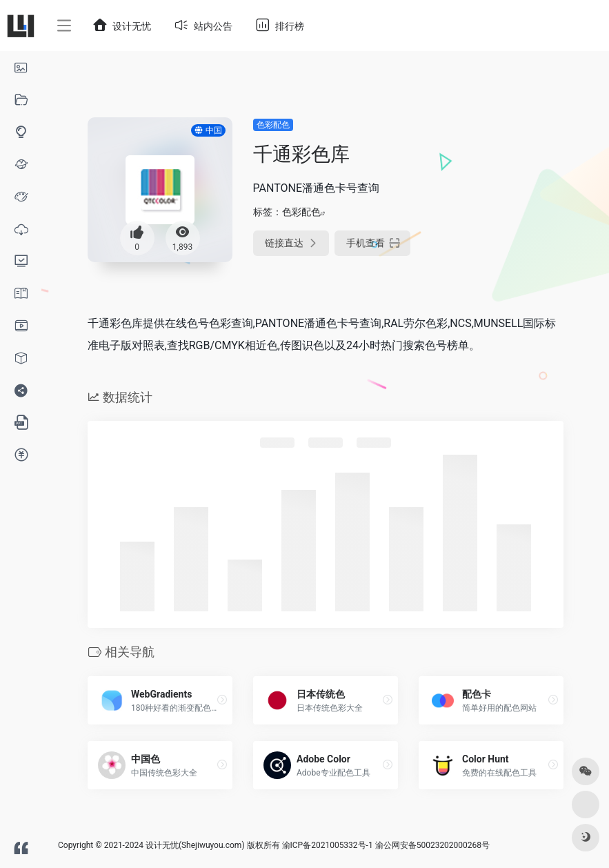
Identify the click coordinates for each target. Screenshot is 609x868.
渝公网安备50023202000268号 (432, 845)
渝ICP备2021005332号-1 (328, 845)
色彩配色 (273, 125)
